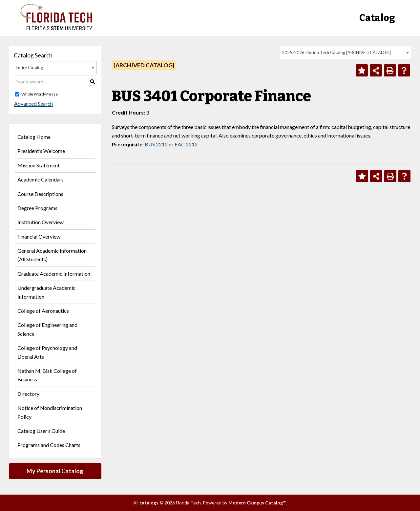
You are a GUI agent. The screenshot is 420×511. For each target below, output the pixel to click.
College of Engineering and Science (47, 329)
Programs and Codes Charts (49, 445)
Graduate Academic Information (54, 274)
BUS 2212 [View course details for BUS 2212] (156, 144)
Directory (28, 394)
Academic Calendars (41, 179)
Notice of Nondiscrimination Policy (50, 412)
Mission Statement (39, 165)
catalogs (149, 503)
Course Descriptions (40, 194)
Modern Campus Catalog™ (257, 503)
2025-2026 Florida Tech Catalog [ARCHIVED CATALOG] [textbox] (336, 53)
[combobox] (346, 53)
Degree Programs (37, 208)
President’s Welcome (41, 151)
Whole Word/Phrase (40, 94)
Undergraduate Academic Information (46, 292)
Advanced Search (33, 104)
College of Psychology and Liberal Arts (47, 352)
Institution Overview (41, 222)
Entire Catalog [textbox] (29, 68)
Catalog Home (34, 137)
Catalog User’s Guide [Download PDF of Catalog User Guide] (41, 431)
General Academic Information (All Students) (52, 255)
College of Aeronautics (43, 311)
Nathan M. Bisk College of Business (47, 375)
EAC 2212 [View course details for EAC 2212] (186, 144)
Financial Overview (39, 236)
